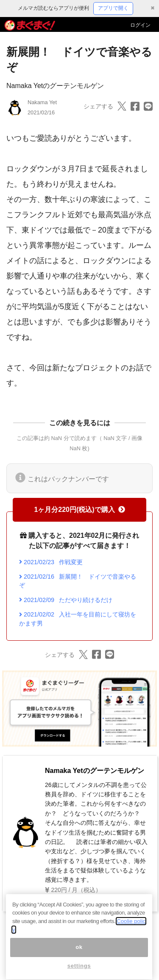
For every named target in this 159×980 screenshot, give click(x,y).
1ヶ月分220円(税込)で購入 (79, 510)
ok (79, 954)
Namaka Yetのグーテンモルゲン (55, 86)
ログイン (140, 25)
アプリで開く (113, 8)
